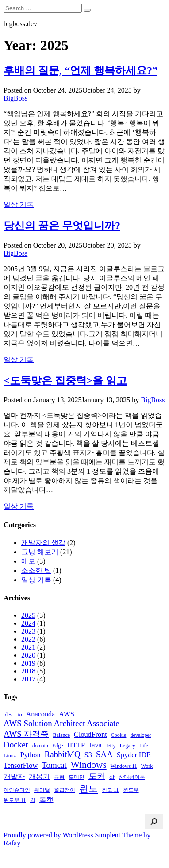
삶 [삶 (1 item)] (112, 777)
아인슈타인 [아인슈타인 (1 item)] (17, 790)
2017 (28, 679)
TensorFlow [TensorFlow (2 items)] (21, 766)
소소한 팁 (36, 570)
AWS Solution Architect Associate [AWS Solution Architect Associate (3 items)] (61, 723)
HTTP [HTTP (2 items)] (76, 745)
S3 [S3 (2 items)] (88, 755)
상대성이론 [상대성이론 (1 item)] (132, 777)
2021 (28, 647)
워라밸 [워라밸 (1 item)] (42, 790)
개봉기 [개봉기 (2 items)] (39, 777)
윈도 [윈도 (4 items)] (88, 789)
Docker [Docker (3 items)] (16, 745)
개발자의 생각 (43, 543)
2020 (28, 655)
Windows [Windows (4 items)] (89, 765)
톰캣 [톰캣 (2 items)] (46, 800)
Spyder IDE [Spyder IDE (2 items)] (134, 755)
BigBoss (15, 98)
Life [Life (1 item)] (144, 746)
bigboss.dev (20, 24)
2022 (28, 639)
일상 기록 (19, 204)
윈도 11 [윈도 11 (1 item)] (110, 790)
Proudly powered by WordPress (48, 835)
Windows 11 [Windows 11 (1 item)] (124, 766)
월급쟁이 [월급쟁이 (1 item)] (65, 790)
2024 (28, 623)
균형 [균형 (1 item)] (59, 777)
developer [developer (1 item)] (140, 735)
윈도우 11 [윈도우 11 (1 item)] (15, 800)
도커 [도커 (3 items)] (97, 776)
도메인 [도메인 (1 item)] (77, 777)
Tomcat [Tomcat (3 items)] (54, 765)
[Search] (154, 821)
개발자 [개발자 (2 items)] (14, 777)
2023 (28, 631)
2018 (28, 671)
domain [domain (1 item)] (40, 746)
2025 (28, 615)
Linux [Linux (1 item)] (10, 755)
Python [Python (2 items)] (31, 755)
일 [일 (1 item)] (33, 800)
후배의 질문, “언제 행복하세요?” (81, 70)
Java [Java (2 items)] (95, 745)
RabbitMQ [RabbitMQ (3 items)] (63, 754)
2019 (28, 663)
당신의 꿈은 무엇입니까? (62, 226)
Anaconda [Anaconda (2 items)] (41, 714)
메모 (28, 561)
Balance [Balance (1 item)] (61, 735)
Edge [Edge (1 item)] (58, 746)
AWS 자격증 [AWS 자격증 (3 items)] (26, 734)
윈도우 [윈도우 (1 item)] (131, 790)
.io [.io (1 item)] (19, 715)
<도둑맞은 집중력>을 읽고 (65, 381)
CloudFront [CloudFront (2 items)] (90, 735)
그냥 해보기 (40, 552)
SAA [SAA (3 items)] (104, 754)
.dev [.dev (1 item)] (8, 715)
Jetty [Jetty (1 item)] (111, 746)
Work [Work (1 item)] (147, 766)
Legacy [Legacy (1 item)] (127, 746)
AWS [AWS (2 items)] (67, 714)
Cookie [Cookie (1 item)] (119, 735)
